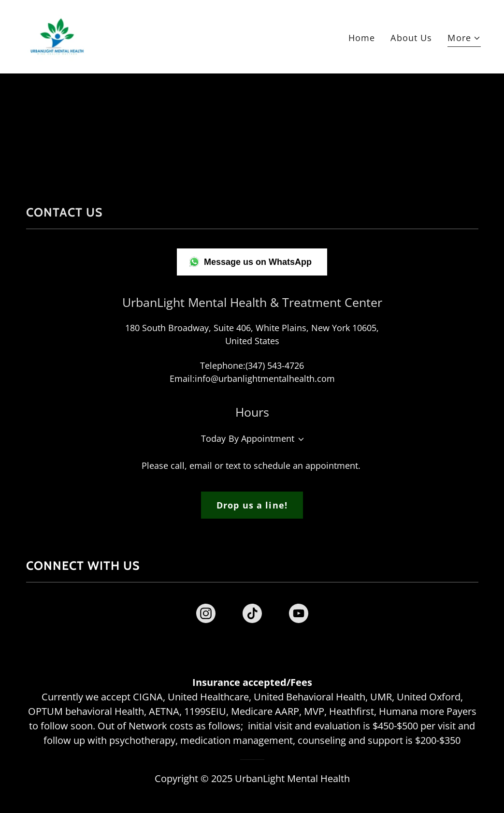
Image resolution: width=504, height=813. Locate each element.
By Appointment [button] (261, 438)
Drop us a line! (252, 505)
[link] (57, 36)
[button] (464, 39)
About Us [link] (411, 38)
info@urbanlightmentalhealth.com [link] (265, 378)
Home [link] (362, 38)
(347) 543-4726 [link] (275, 365)
